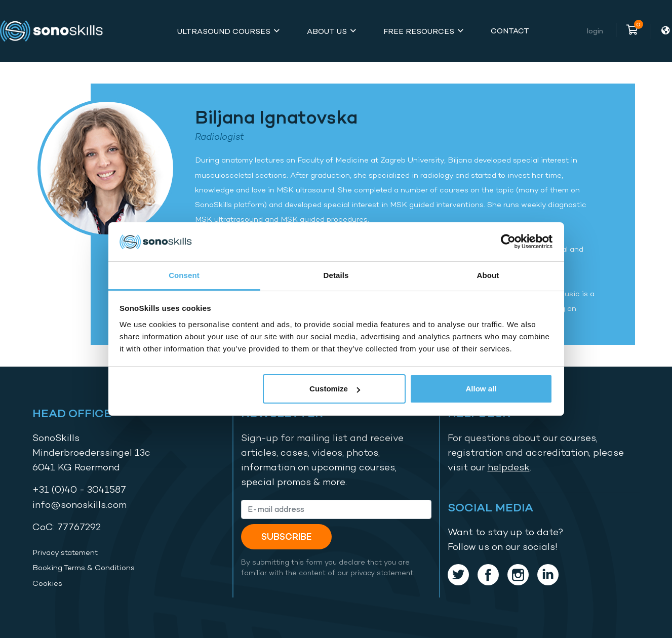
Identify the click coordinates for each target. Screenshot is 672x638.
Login (595, 31)
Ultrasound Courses (224, 31)
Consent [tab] (184, 275)
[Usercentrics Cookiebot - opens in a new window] (508, 242)
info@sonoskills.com (80, 505)
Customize (335, 389)
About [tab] (488, 275)
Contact (510, 31)
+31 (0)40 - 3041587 (79, 489)
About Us (327, 31)
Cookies (47, 583)
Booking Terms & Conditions (84, 568)
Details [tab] (336, 275)
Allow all (481, 389)
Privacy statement (65, 552)
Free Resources (419, 31)
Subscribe (286, 536)
